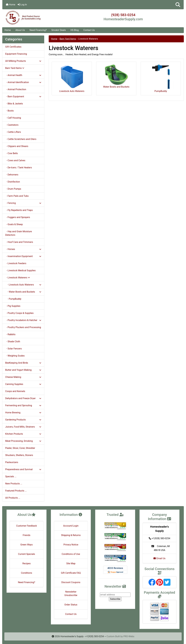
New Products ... (14, 484)
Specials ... (11, 476)
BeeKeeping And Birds (23, 363)
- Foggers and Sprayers (18, 217)
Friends (27, 535)
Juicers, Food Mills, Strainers (23, 427)
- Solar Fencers (13, 349)
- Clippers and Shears (17, 146)
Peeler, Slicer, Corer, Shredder (20, 448)
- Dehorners (12, 175)
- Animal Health (23, 75)
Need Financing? (38, 30)
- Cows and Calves (15, 160)
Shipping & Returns (71, 535)
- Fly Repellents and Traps (19, 210)
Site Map (71, 563)
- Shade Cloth (13, 341)
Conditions (27, 573)
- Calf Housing (13, 118)
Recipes (26, 563)
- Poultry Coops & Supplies (19, 313)
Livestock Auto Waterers (72, 78)
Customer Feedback (26, 526)
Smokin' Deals (58, 30)
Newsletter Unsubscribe (71, 593)
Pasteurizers (12, 462)
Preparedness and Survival (23, 469)
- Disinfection (13, 182)
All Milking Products (23, 61)
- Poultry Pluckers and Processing (23, 327)
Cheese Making (23, 377)
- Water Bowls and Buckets (23, 292)
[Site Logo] (33, 18)
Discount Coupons (71, 582)
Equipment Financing (16, 54)
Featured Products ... (16, 491)
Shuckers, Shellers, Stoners (19, 455)
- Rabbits (10, 334)
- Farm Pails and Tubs (17, 196)
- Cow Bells (11, 153)
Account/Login (71, 526)
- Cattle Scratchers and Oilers (21, 139)
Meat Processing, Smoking (23, 441)
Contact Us (89, 30)
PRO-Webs (129, 636)
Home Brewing (23, 413)
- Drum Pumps (13, 189)
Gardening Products (23, 420)
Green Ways (26, 545)
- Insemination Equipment (23, 256)
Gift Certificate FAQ (71, 573)
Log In (22, 5)
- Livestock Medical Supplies (20, 270)
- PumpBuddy (13, 299)
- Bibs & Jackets (14, 104)
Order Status (71, 605)
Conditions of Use (71, 554)
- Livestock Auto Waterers (23, 285)
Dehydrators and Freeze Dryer (23, 398)
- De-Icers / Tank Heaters (19, 168)
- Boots (9, 111)
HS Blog (75, 30)
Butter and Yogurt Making (23, 370)
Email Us (159, 558)
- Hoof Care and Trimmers (19, 242)
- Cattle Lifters (13, 132)
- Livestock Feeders (16, 263)
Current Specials (27, 554)
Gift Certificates (13, 47)
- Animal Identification (23, 82)
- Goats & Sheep (14, 224)
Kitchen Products (23, 434)
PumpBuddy (161, 78)
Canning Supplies (23, 384)
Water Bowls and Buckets (116, 76)
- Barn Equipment (23, 96)
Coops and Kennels (15, 391)
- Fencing (23, 203)
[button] (178, 5)
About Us (20, 30)
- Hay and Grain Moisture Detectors (19, 233)
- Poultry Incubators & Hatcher (23, 320)
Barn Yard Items (68, 39)
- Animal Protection (16, 89)
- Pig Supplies (13, 306)
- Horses (23, 249)
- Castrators (12, 125)
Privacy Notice (71, 545)
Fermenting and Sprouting (23, 405)
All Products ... (13, 498)
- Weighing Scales (15, 356)
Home (11, 5)
